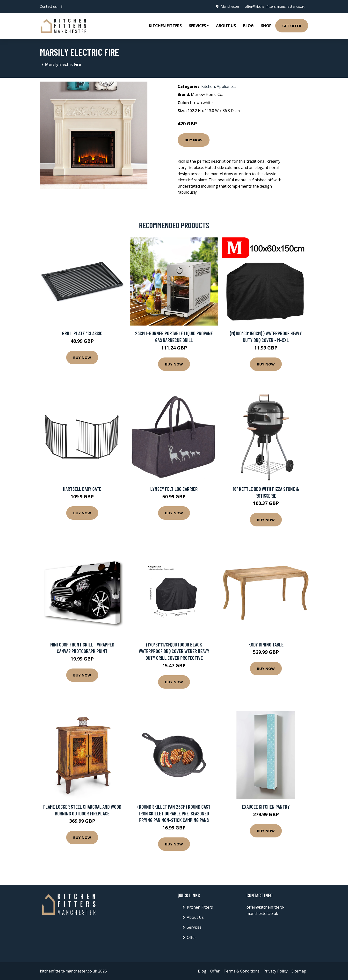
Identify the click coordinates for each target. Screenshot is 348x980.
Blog (248, 26)
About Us (226, 26)
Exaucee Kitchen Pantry (266, 807)
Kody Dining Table (266, 644)
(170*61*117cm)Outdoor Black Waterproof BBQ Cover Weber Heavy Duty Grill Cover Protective (174, 651)
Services (194, 927)
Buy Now (194, 140)
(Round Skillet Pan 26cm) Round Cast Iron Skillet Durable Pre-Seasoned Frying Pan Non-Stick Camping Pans (174, 813)
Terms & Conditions (242, 971)
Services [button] (197, 26)
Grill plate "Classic (82, 333)
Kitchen (208, 86)
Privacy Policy (275, 971)
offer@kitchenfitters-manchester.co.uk (274, 6)
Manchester (229, 6)
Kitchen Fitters (165, 26)
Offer (192, 937)
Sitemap (299, 971)
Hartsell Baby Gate (82, 489)
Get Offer (292, 26)
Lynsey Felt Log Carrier (174, 489)
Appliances (227, 86)
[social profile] (62, 7)
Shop (266, 26)
